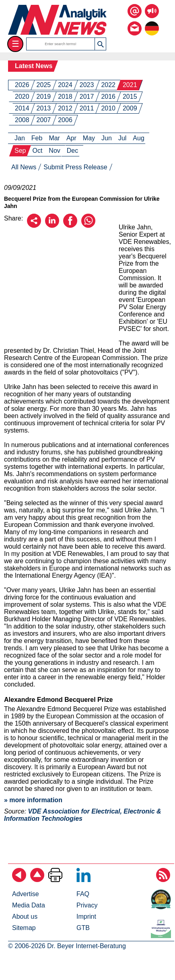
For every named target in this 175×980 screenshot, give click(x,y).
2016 (108, 97)
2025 (44, 85)
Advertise (26, 894)
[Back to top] (37, 880)
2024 (65, 85)
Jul (122, 138)
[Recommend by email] (34, 226)
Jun (107, 138)
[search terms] (61, 44)
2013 (44, 108)
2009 (130, 108)
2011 (87, 108)
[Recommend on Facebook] (70, 226)
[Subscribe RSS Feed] (163, 880)
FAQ (83, 894)
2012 (65, 108)
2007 (44, 120)
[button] (100, 44)
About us (25, 917)
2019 (44, 97)
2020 (22, 97)
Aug (138, 138)
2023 (87, 85)
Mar (54, 138)
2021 (130, 85)
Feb (37, 138)
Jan (20, 138)
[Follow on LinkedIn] (83, 880)
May (89, 138)
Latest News (34, 66)
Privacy (87, 905)
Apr (71, 138)
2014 (22, 108)
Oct (37, 151)
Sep (20, 151)
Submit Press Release (75, 167)
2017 (87, 97)
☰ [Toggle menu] (15, 44)
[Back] (19, 880)
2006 (65, 120)
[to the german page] (152, 22)
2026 (22, 85)
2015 (130, 97)
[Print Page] (55, 880)
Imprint (86, 917)
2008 (22, 120)
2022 (108, 85)
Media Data (29, 905)
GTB (83, 928)
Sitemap (24, 928)
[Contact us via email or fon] (135, 22)
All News (24, 167)
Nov (54, 151)
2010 (108, 108)
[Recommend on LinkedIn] (52, 226)
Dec (72, 151)
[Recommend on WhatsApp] (88, 226)
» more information (33, 800)
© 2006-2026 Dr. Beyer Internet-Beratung (67, 946)
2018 (65, 97)
